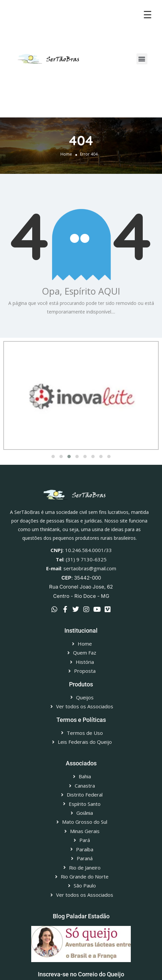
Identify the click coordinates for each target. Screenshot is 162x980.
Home (66, 154)
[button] (142, 59)
